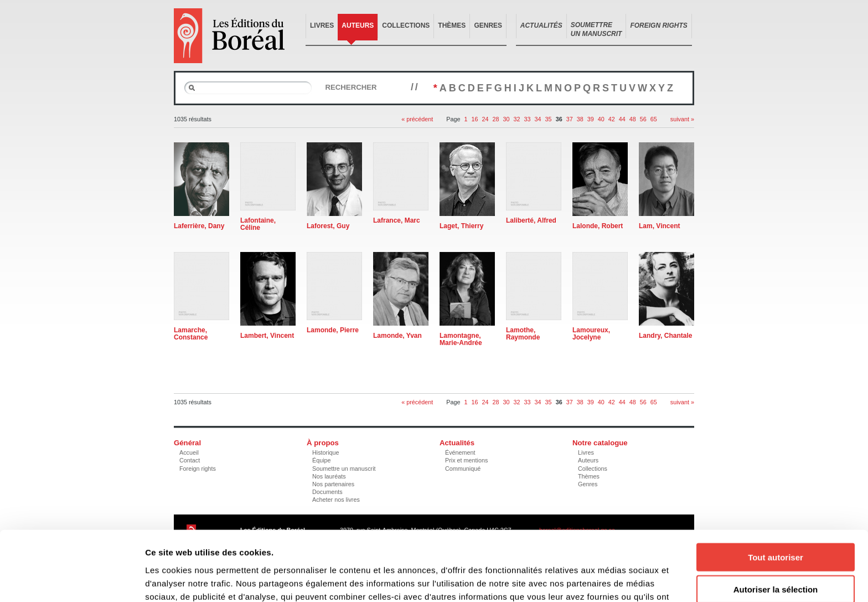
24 (485, 119)
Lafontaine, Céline (258, 224)
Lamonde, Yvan (397, 336)
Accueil (189, 452)
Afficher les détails (610, 580)
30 (507, 119)
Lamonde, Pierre (333, 330)
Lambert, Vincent (267, 336)
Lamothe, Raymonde (523, 334)
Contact (190, 460)
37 (570, 119)
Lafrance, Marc (397, 220)
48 (633, 119)
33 (528, 119)
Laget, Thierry (461, 226)
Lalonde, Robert (598, 226)
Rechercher (351, 87)
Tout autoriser (776, 492)
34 (538, 119)
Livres (322, 25)
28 (496, 119)
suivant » (682, 119)
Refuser (776, 556)
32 (517, 119)
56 (643, 119)
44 (622, 119)
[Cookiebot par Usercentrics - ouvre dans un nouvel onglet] (72, 580)
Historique (326, 452)
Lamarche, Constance (191, 334)
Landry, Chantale (665, 336)
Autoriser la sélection (776, 524)
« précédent (417, 119)
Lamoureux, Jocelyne (591, 334)
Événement (460, 452)
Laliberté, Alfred (531, 220)
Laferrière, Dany (199, 226)
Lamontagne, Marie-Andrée (461, 339)
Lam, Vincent (659, 226)
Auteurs (358, 25)
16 (475, 119)
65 (654, 119)
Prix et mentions (466, 460)
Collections (406, 25)
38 (580, 119)
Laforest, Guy (328, 226)
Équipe (322, 460)
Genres (488, 25)
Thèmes (452, 25)
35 (549, 119)
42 (612, 119)
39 (591, 119)
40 (601, 119)
